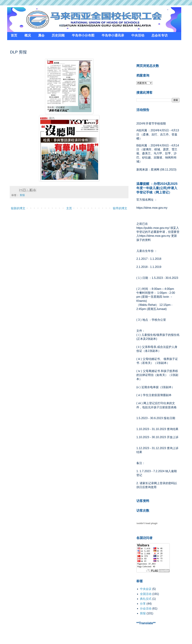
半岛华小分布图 (83, 35)
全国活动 (146, 594)
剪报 (22, 195)
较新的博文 (18, 208)
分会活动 (146, 608)
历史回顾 (58, 35)
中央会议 (146, 589)
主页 (69, 208)
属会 (41, 35)
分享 (143, 604)
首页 (14, 35)
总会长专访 (160, 35)
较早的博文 (120, 208)
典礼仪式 (146, 599)
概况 (28, 35)
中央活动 (138, 35)
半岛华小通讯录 (113, 35)
